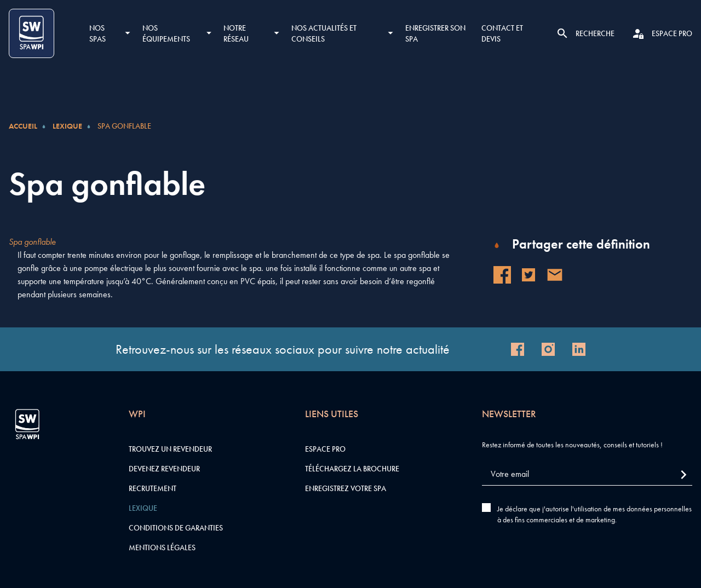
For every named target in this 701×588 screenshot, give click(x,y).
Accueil (23, 126)
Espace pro (325, 449)
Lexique (67, 126)
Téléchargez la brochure (352, 469)
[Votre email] (587, 474)
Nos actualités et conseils (324, 33)
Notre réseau (236, 33)
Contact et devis (502, 33)
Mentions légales (162, 547)
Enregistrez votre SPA (346, 488)
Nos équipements (166, 33)
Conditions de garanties (176, 528)
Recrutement (153, 488)
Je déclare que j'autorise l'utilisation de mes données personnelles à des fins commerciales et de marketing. (594, 514)
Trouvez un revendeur (170, 449)
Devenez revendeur (164, 469)
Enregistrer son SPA (435, 33)
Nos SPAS (97, 33)
